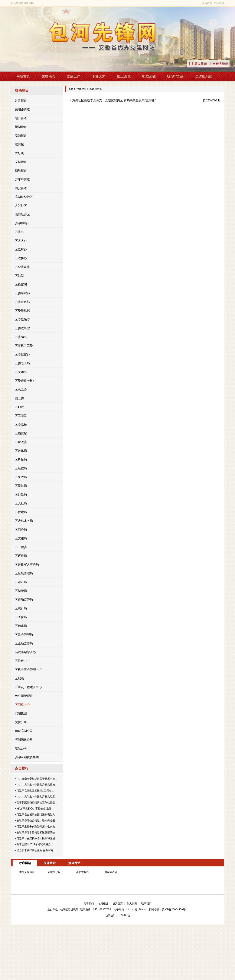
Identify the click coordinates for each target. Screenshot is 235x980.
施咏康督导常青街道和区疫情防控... (37, 832)
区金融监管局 (24, 643)
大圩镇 (19, 153)
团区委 (19, 398)
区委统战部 (22, 311)
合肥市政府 (82, 872)
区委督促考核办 (25, 381)
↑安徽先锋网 (203, 64)
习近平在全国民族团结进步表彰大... (37, 815)
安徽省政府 (54, 872)
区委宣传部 (22, 302)
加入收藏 (219, 3)
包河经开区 (22, 214)
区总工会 (21, 389)
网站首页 (23, 76)
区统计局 (21, 608)
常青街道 (21, 101)
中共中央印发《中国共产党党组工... (37, 797)
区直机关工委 (24, 346)
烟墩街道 (21, 171)
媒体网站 (74, 863)
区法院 (19, 276)
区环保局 (21, 556)
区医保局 (21, 617)
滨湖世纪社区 (24, 197)
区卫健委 (21, 547)
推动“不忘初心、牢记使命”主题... (35, 809)
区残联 (19, 678)
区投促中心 (22, 661)
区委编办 (21, 337)
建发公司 (21, 748)
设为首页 (207, 3)
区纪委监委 (22, 267)
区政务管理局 (24, 635)
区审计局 (21, 582)
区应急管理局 (24, 573)
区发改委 (21, 442)
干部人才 (99, 76)
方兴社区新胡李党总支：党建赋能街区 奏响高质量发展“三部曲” (114, 100)
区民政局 (21, 477)
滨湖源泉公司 (24, 740)
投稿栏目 (82, 89)
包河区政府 (111, 872)
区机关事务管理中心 (28, 670)
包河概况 (103, 904)
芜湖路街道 (22, 109)
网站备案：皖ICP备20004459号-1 (168, 910)
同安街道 (21, 188)
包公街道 (21, 118)
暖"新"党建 (175, 76)
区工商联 (21, 416)
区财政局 (21, 494)
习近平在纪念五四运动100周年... (35, 791)
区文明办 (21, 372)
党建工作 (74, 76)
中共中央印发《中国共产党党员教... (37, 785)
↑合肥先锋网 (224, 64)
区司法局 (21, 486)
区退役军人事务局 (27, 565)
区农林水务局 (24, 521)
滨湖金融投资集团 (27, 757)
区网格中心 (22, 705)
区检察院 (21, 284)
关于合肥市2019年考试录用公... (35, 844)
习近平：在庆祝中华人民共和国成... (37, 838)
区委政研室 (22, 328)
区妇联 (19, 407)
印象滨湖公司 (24, 731)
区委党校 (21, 424)
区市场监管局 (24, 600)
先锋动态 (48, 76)
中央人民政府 (27, 872)
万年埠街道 (22, 179)
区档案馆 (21, 433)
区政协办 (21, 258)
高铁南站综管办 (25, 652)
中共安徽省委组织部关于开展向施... (37, 779)
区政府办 (21, 249)
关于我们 (89, 904)
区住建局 (21, 512)
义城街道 (21, 162)
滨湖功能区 (22, 223)
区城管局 (21, 591)
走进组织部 (204, 76)
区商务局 (21, 529)
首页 (71, 89)
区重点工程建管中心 (28, 687)
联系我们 (146, 904)
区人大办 (21, 241)
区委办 (19, 232)
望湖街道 (21, 127)
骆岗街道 (21, 136)
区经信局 (21, 468)
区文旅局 (21, 538)
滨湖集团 (21, 713)
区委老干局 (22, 363)
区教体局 (21, 451)
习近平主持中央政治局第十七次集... (37, 826)
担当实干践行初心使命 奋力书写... (36, 850)
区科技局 (21, 459)
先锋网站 (50, 863)
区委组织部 (22, 293)
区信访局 (21, 626)
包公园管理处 (24, 696)
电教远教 (149, 76)
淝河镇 (19, 144)
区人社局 (21, 503)
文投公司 (21, 722)
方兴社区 (21, 206)
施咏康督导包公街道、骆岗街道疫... (37, 821)
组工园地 (124, 76)
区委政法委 (22, 319)
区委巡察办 (22, 354)
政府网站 (25, 863)
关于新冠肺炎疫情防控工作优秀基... (37, 803)
